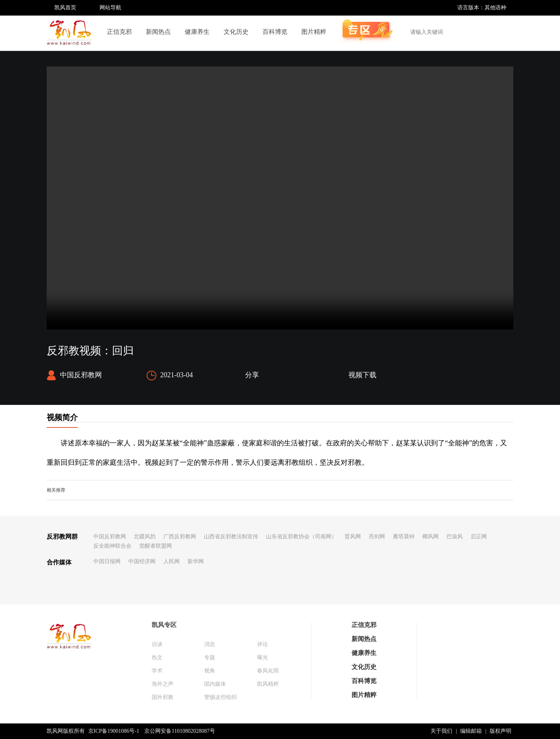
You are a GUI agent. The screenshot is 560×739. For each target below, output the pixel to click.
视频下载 (362, 375)
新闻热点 (158, 32)
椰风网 (430, 537)
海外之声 (163, 684)
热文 (157, 658)
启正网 (479, 537)
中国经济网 (142, 561)
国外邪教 (163, 697)
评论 (262, 644)
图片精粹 (314, 32)
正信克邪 (119, 32)
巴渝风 (455, 537)
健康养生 (197, 32)
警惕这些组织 (220, 697)
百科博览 (275, 32)
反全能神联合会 (112, 546)
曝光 (262, 658)
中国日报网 (107, 561)
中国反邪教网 (110, 537)
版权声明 (500, 731)
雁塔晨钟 (404, 537)
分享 (252, 375)
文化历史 (236, 32)
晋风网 (353, 537)
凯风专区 (164, 625)
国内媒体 (215, 684)
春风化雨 (268, 671)
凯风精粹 (268, 684)
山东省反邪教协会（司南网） (301, 537)
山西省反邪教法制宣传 (231, 537)
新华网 (196, 561)
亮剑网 (377, 537)
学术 (157, 671)
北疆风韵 (145, 537)
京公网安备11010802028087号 (179, 731)
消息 (210, 644)
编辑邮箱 (471, 731)
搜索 (503, 32)
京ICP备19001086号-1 (114, 731)
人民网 (171, 561)
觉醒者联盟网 (156, 546)
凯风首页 (65, 8)
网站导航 (110, 8)
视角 (210, 671)
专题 (210, 658)
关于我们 (441, 731)
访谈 (157, 644)
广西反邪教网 (180, 537)
